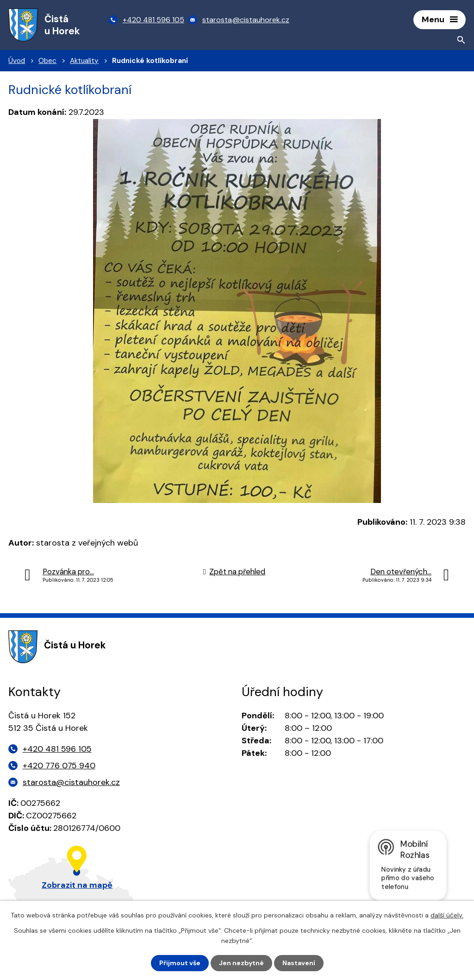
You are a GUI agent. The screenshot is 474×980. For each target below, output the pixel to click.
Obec (47, 61)
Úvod (17, 61)
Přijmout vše (180, 963)
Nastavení (299, 963)
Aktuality (84, 61)
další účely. (447, 915)
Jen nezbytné (241, 963)
